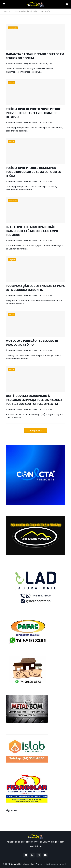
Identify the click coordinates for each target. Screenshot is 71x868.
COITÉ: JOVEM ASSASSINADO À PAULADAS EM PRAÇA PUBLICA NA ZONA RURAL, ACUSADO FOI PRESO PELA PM (34, 400)
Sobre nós (45, 11)
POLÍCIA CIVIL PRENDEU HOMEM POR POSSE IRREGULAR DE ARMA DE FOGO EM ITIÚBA (34, 172)
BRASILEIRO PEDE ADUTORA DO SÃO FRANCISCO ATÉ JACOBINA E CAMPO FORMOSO (32, 231)
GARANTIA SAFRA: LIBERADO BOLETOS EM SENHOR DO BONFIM (35, 56)
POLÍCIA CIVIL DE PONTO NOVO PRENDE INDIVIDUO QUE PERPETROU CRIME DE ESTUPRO (33, 113)
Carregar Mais (36, 431)
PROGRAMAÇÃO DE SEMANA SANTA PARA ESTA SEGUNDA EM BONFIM (35, 288)
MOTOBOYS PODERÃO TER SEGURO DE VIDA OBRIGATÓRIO (32, 343)
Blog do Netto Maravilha (22, 864)
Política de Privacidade (26, 11)
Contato (7, 11)
